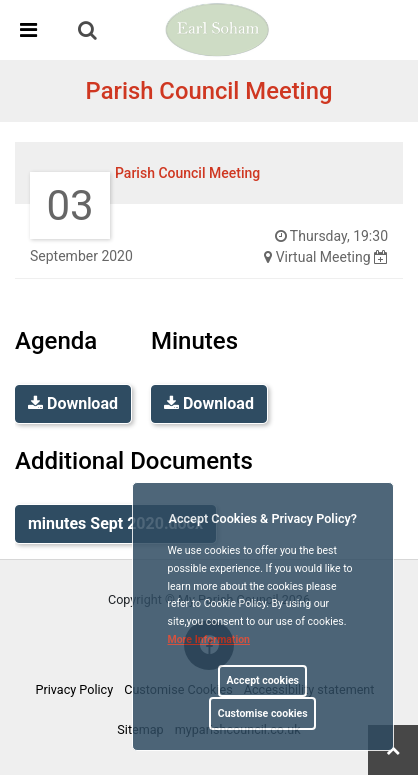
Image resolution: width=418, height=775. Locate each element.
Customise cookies (263, 713)
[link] (87, 30)
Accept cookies (262, 680)
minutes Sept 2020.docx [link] (115, 523)
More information (209, 639)
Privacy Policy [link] (75, 689)
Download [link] (73, 403)
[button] (89, 32)
